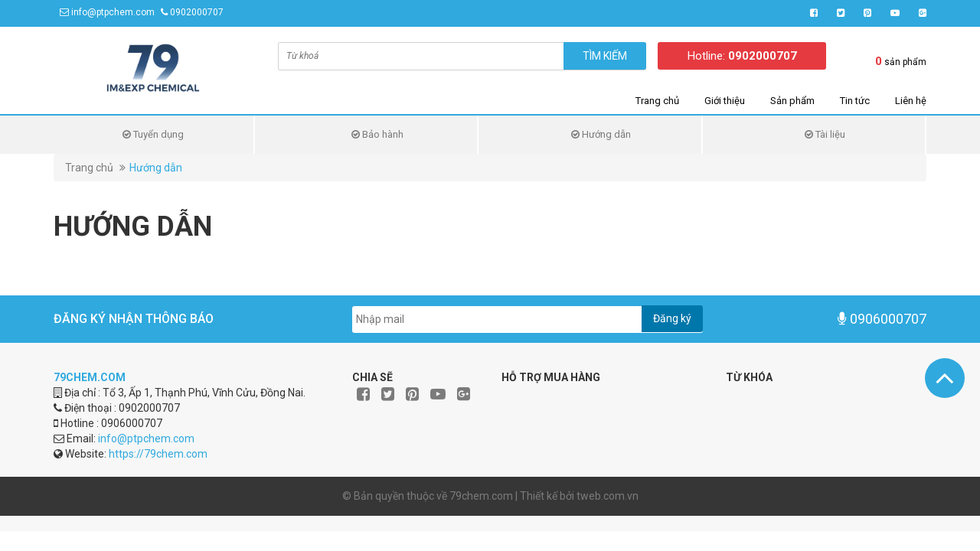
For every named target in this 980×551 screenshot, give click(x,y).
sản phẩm (901, 61)
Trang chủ (657, 101)
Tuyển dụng (153, 134)
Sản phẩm (792, 101)
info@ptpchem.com (113, 12)
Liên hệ (911, 101)
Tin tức (855, 101)
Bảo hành (377, 134)
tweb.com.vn (608, 496)
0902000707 (197, 12)
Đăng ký (672, 318)
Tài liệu (825, 134)
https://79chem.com (158, 454)
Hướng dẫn (601, 134)
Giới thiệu (725, 101)
